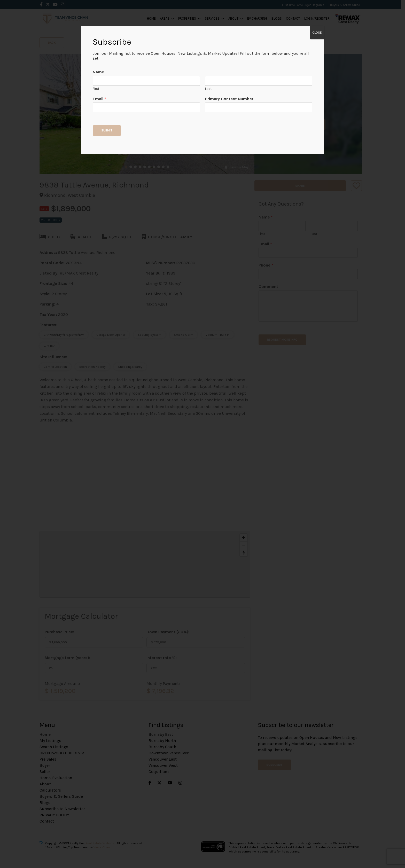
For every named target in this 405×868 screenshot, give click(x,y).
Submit (107, 130)
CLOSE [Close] (317, 33)
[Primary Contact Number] (259, 107)
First (96, 89)
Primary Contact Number (229, 99)
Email (99, 99)
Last (208, 89)
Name (98, 72)
